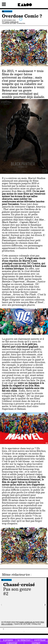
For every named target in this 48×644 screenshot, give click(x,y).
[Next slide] (45, 605)
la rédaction (24, 640)
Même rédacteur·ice (16, 574)
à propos (8, 640)
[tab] (3, 629)
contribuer (40, 640)
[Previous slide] (2, 605)
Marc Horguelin (12, 22)
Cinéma (8, 11)
